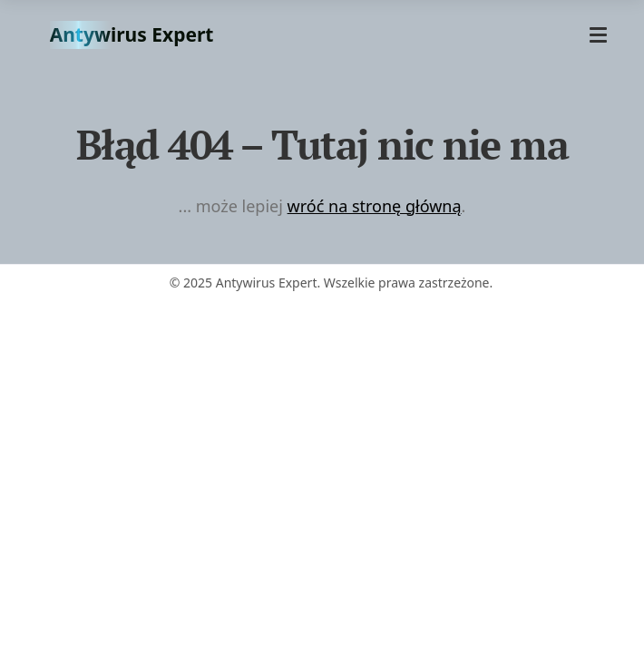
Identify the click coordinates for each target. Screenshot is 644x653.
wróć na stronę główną (375, 206)
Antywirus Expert (132, 34)
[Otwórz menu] (598, 35)
